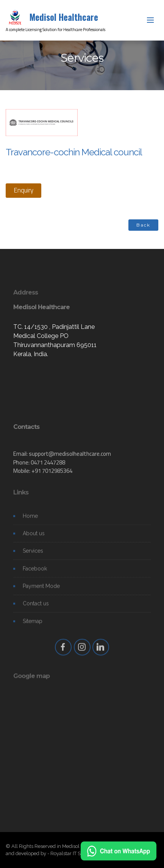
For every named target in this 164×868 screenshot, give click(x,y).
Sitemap (33, 624)
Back (143, 225)
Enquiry (23, 190)
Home (30, 518)
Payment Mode (41, 589)
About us (34, 536)
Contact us (36, 606)
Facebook (35, 571)
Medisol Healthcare (64, 17)
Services (33, 554)
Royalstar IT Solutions (74, 853)
